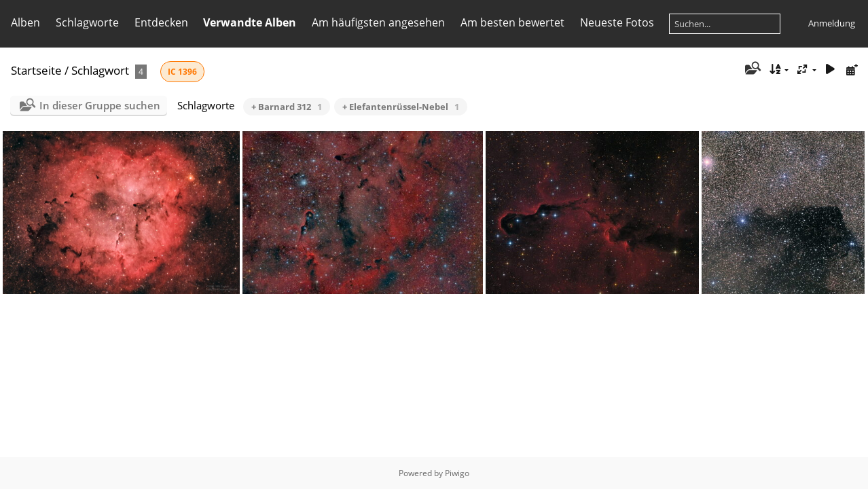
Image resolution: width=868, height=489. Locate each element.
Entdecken (161, 22)
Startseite (36, 70)
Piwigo (457, 473)
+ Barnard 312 (287, 107)
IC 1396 (182, 72)
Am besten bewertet (512, 22)
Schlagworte (87, 22)
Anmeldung (832, 23)
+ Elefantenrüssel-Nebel (401, 107)
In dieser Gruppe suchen (100, 105)
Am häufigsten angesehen (378, 22)
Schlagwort (100, 70)
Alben (25, 22)
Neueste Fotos (617, 22)
